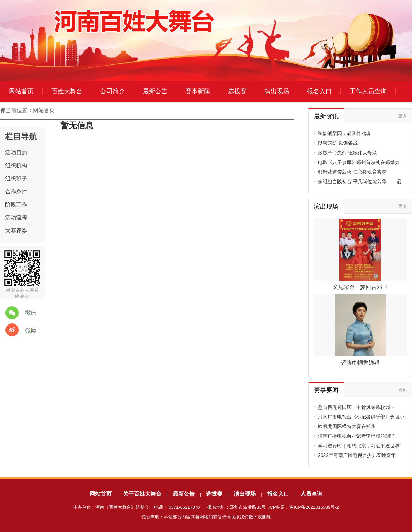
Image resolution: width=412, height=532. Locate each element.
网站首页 (21, 91)
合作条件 (16, 192)
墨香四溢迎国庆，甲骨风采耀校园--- (356, 407)
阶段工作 (16, 205)
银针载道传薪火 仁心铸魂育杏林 (352, 172)
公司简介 (113, 91)
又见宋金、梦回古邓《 (360, 287)
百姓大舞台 (67, 91)
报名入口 (319, 91)
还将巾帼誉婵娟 (360, 363)
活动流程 (16, 218)
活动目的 (16, 152)
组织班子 (16, 179)
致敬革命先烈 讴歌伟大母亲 (347, 153)
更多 (402, 116)
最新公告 (155, 91)
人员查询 (311, 494)
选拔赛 (237, 91)
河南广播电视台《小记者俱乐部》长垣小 (361, 417)
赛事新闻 (198, 91)
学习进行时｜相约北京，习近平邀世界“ (360, 446)
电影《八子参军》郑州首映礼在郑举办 (359, 162)
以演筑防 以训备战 (338, 143)
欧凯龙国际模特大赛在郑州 (347, 426)
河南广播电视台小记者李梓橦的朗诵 (356, 436)
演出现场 (277, 91)
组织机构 (16, 165)
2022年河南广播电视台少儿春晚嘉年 (357, 455)
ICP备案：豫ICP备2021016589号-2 (304, 507)
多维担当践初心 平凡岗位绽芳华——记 (359, 181)
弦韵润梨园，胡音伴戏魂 (344, 133)
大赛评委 (16, 231)
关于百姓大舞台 (142, 494)
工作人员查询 (368, 91)
